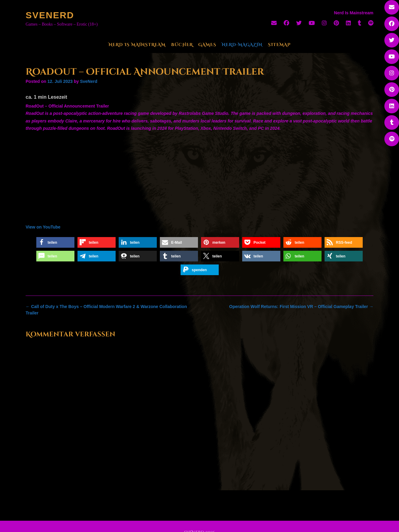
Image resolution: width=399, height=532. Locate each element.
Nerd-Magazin (242, 45)
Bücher (182, 45)
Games (207, 45)
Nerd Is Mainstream (137, 45)
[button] (55, 242)
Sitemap (279, 45)
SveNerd (50, 15)
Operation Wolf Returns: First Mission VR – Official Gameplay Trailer (301, 307)
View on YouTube (43, 227)
